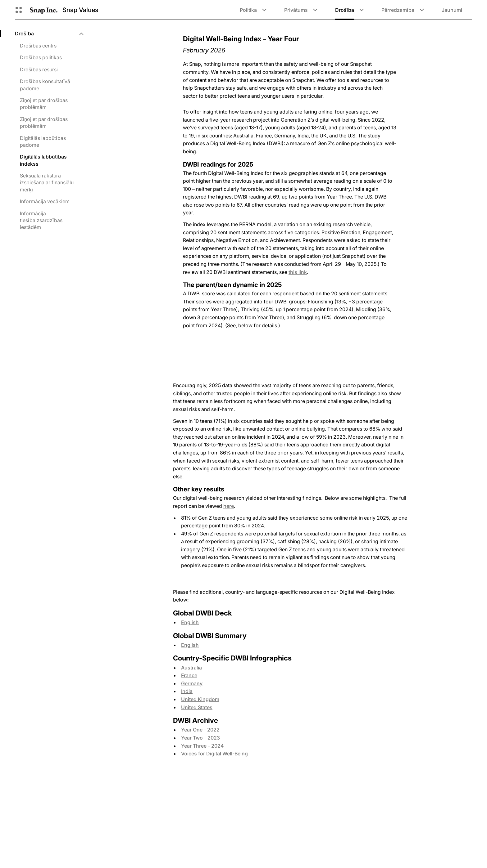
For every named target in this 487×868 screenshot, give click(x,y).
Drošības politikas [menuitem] (41, 57)
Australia (191, 668)
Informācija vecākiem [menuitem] (45, 201)
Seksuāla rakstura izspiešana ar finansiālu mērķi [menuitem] (47, 183)
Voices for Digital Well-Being (214, 754)
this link (298, 272)
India (187, 691)
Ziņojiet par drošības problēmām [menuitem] (44, 104)
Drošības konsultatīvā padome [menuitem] (45, 85)
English (190, 622)
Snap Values (80, 10)
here (229, 506)
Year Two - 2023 (200, 738)
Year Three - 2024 (202, 746)
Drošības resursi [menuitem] (39, 69)
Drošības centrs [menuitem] (38, 46)
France (189, 675)
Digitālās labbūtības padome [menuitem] (43, 141)
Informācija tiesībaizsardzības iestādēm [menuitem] (41, 220)
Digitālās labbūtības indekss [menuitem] (43, 160)
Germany (192, 683)
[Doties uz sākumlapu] (44, 10)
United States (197, 707)
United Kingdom (200, 699)
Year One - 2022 (200, 730)
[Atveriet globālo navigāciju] (19, 10)
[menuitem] (49, 34)
